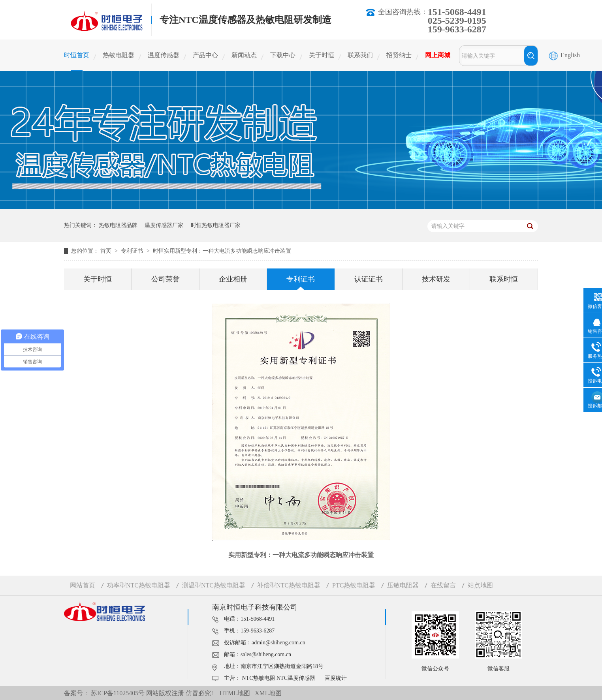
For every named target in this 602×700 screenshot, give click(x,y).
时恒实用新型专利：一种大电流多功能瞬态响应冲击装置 (222, 251)
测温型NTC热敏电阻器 (214, 585)
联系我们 (360, 55)
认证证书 (369, 279)
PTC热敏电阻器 (354, 585)
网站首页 (83, 585)
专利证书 (133, 251)
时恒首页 (77, 55)
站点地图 (480, 585)
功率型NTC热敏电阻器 (139, 585)
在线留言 (443, 585)
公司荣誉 (166, 279)
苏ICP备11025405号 (118, 693)
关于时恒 (322, 55)
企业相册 (233, 279)
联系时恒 (504, 279)
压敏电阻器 (403, 585)
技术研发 (436, 279)
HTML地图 (235, 693)
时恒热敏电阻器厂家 (216, 225)
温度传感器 (164, 55)
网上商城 (438, 55)
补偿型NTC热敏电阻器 (289, 585)
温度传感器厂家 (164, 225)
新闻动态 (244, 55)
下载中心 (283, 55)
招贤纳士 (399, 55)
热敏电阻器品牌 (118, 225)
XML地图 (268, 693)
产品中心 (205, 55)
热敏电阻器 (119, 55)
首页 (107, 251)
